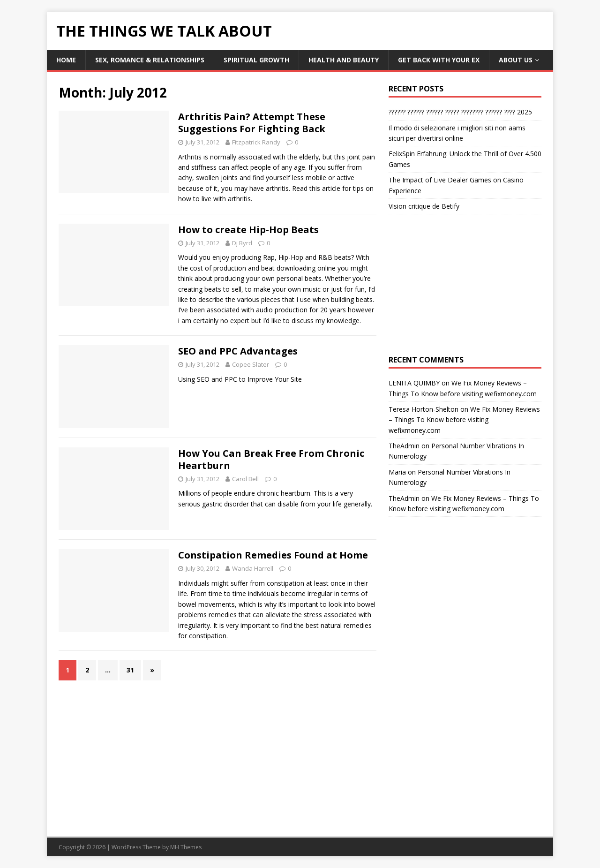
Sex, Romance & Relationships (150, 60)
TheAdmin (404, 446)
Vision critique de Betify (424, 206)
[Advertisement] (465, 285)
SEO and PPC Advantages (238, 351)
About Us (516, 60)
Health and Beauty (344, 60)
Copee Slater (251, 364)
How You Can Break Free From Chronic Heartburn (271, 459)
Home (66, 60)
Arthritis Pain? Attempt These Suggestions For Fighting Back (252, 123)
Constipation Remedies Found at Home (273, 555)
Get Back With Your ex (439, 60)
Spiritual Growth (256, 60)
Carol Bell (245, 479)
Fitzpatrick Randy (256, 142)
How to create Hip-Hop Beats (248, 230)
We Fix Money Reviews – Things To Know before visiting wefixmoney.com (464, 420)
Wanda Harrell (253, 568)
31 (130, 670)
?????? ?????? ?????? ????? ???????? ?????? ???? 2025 (460, 112)
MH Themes (186, 847)
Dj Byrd (242, 243)
